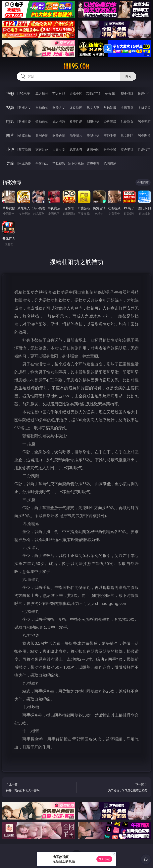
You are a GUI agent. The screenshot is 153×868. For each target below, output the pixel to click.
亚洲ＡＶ (25, 108)
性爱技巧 (144, 149)
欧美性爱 (76, 121)
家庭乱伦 (42, 149)
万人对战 (59, 94)
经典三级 (110, 121)
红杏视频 (93, 163)
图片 (10, 135)
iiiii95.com (76, 66)
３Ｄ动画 (76, 108)
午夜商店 (42, 163)
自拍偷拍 (42, 108)
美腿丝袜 (93, 135)
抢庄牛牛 (144, 94)
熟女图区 (127, 135)
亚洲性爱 (25, 121)
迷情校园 (93, 149)
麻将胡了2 (93, 94)
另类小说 (110, 149)
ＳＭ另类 (144, 108)
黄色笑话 (127, 149)
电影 (10, 121)
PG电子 (25, 94)
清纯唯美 (110, 135)
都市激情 (25, 149)
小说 (10, 149)
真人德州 (42, 94)
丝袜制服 (110, 108)
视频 (10, 107)
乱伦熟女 (127, 121)
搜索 (128, 76)
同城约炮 (25, 163)
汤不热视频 (76, 163)
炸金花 (110, 94)
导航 (10, 163)
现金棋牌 (127, 94)
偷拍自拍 (42, 121)
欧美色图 (59, 135)
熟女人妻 (93, 108)
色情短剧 (110, 163)
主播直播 (127, 108)
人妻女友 (59, 149)
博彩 (10, 93)
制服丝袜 (93, 121)
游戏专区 (76, 94)
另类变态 (144, 121)
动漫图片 (76, 135)
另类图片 (144, 135)
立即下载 (104, 859)
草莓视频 (59, 163)
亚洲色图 (42, 135)
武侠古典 (76, 149)
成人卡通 (59, 121)
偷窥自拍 (25, 135)
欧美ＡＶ (59, 108)
